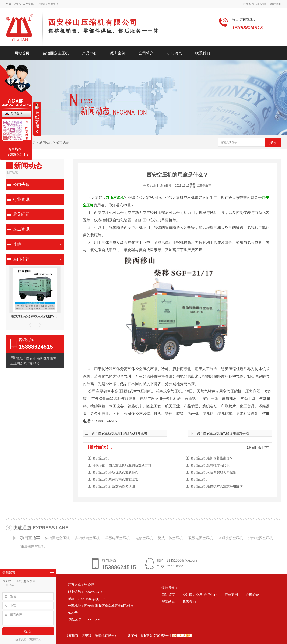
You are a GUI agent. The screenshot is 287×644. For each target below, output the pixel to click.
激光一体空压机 (170, 538)
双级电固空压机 (201, 538)
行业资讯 (21, 199)
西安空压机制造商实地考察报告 (213, 472)
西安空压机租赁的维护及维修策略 (123, 433)
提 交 (28, 631)
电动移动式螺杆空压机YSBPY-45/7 (35, 317)
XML (99, 620)
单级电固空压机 (117, 538)
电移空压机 (144, 538)
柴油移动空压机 (87, 538)
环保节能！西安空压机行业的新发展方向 (122, 465)
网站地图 (275, 4)
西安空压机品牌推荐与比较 (210, 465)
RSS (89, 620)
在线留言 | (249, 4)
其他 (17, 244)
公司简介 (146, 53)
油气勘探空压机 (261, 538)
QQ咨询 (17, 113)
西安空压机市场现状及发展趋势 (115, 472)
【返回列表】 (255, 447)
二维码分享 (204, 186)
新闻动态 (174, 53)
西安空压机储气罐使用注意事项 (226, 433)
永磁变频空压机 (231, 538)
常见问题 (21, 214)
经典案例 (118, 53)
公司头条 (63, 142)
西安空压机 (101, 458)
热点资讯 (21, 229)
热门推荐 (21, 259)
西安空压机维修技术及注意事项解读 (217, 486)
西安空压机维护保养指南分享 (212, 458)
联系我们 (203, 53)
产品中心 (90, 53)
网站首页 (22, 53)
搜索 (273, 143)
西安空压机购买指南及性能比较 (115, 479)
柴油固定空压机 (56, 53)
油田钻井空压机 (33, 546)
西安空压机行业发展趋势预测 (114, 486)
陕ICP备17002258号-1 (156, 636)
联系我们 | (262, 4)
